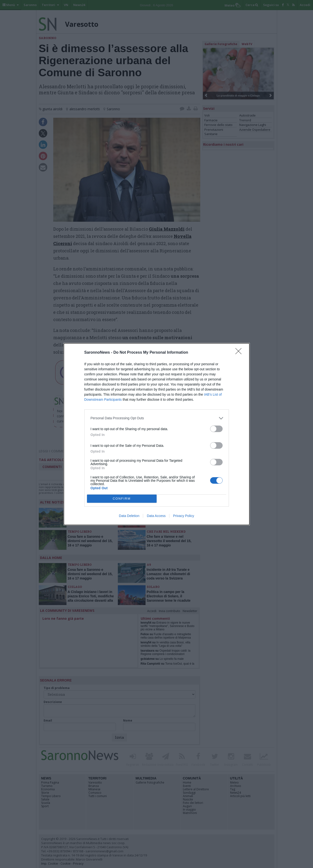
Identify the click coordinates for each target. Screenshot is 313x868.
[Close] (240, 353)
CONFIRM (122, 499)
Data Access (156, 516)
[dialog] (157, 434)
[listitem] (157, 418)
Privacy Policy (183, 516)
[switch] (216, 429)
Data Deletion (129, 516)
